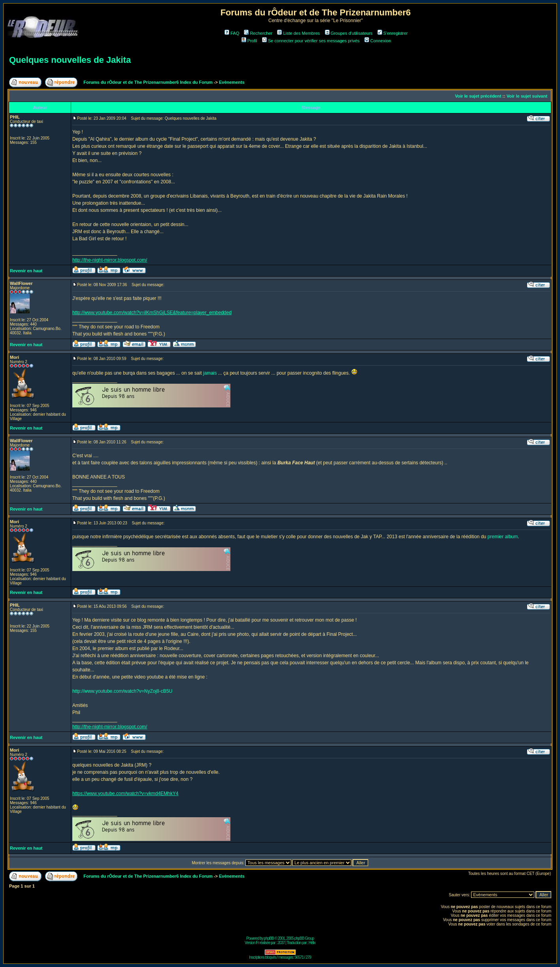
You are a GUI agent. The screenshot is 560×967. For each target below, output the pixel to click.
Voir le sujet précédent (478, 96)
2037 (281, 943)
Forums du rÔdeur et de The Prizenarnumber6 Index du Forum (148, 82)
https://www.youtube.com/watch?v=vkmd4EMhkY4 (125, 794)
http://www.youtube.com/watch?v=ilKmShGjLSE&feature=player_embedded (152, 313)
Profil (249, 41)
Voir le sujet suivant (527, 96)
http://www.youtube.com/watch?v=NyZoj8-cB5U (122, 691)
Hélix (312, 943)
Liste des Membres (298, 33)
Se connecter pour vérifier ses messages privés (311, 41)
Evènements (232, 82)
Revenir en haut (26, 271)
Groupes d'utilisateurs (349, 33)
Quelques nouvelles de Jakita (70, 60)
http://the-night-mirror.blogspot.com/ (110, 260)
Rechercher (258, 33)
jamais (210, 373)
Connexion (378, 41)
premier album (503, 537)
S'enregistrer (393, 33)
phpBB (269, 938)
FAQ (232, 33)
